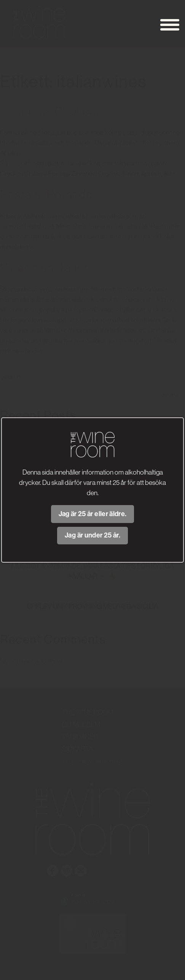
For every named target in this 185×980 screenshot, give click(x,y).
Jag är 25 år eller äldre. (93, 514)
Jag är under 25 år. (92, 535)
